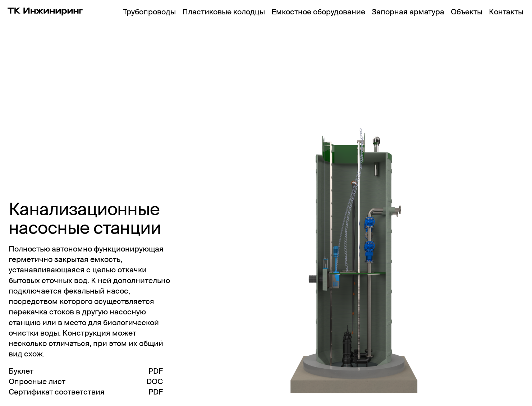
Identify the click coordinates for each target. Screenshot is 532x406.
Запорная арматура (408, 12)
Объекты (467, 12)
